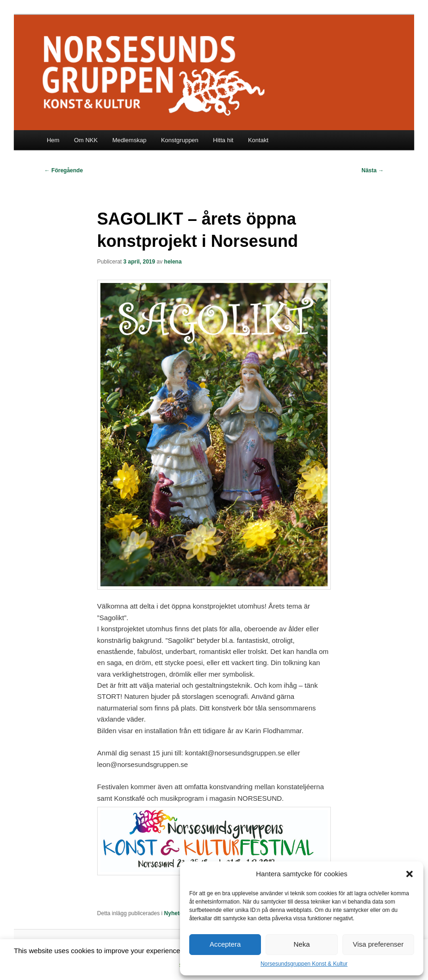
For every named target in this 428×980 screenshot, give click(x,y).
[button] (409, 874)
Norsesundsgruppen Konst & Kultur (304, 964)
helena (173, 262)
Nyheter (175, 913)
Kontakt (258, 140)
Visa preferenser (378, 944)
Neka (301, 944)
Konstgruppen (180, 140)
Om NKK (86, 140)
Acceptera (225, 944)
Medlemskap (130, 140)
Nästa (372, 170)
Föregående (64, 170)
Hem (53, 140)
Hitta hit (223, 140)
